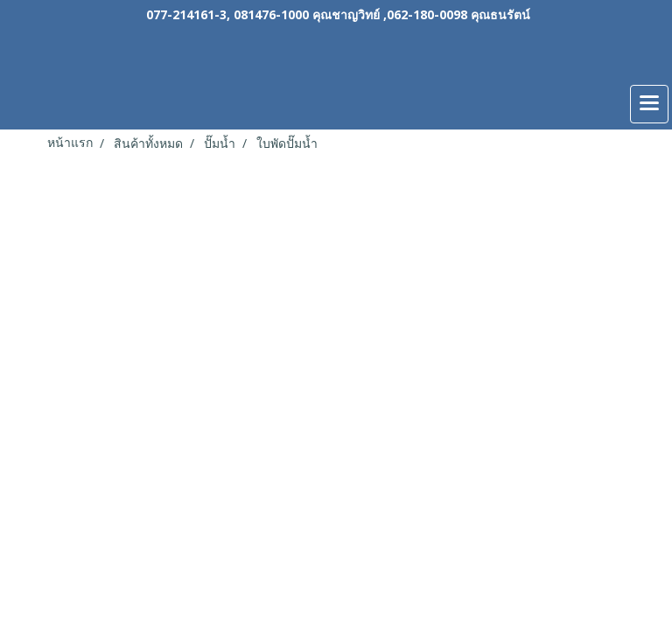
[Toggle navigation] (649, 104)
